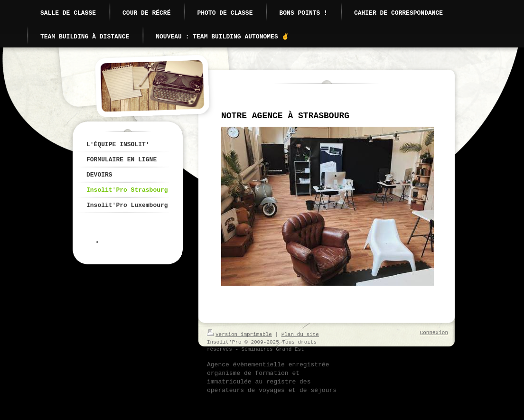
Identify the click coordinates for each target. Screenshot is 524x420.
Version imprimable (239, 335)
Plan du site (300, 335)
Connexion (434, 333)
